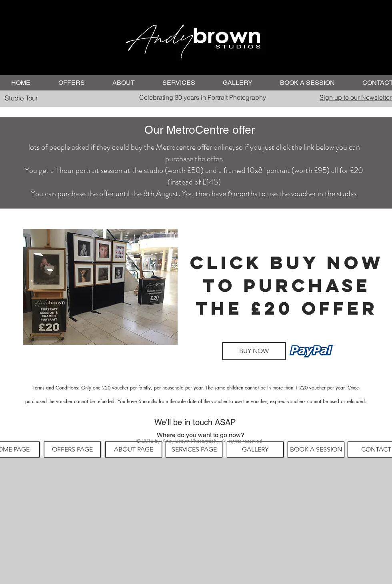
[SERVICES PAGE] (194, 450)
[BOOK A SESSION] (316, 450)
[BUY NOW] (254, 351)
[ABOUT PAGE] (134, 450)
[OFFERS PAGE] (72, 450)
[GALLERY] (255, 450)
